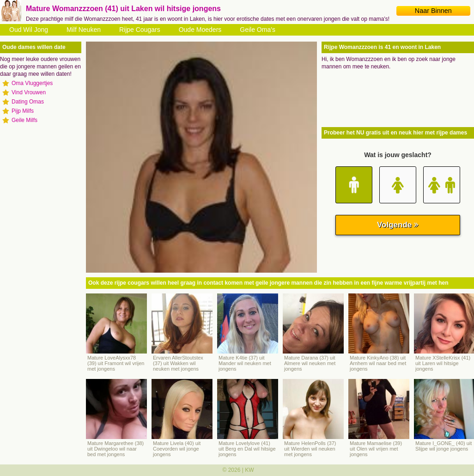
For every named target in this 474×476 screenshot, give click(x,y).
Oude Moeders (200, 30)
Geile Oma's (258, 30)
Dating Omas (28, 102)
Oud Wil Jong (29, 30)
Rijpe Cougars (140, 30)
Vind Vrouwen (29, 92)
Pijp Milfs (23, 111)
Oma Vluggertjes (32, 83)
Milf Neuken (84, 30)
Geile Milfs (24, 120)
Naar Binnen (433, 11)
